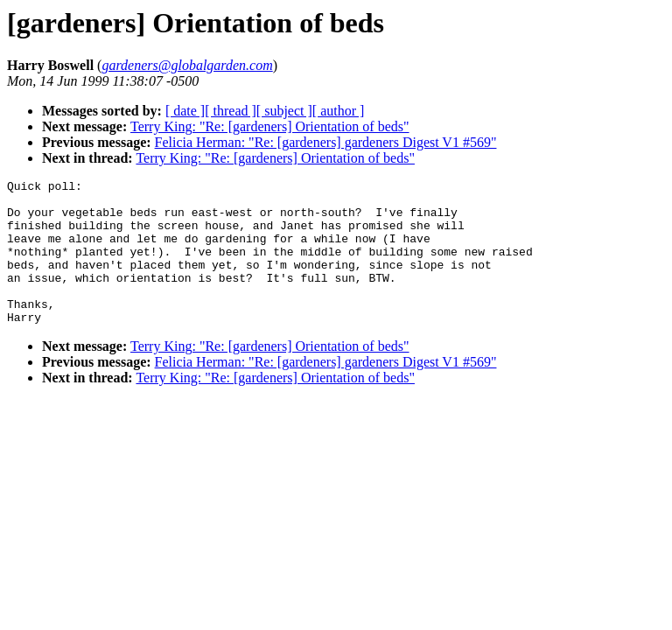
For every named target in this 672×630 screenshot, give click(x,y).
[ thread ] (231, 111)
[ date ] (185, 111)
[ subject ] (284, 111)
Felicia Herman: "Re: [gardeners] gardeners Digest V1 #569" (326, 142)
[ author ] (339, 111)
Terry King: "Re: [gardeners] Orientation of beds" (270, 126)
